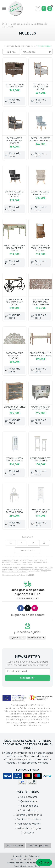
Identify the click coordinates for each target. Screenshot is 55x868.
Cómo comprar (29, 797)
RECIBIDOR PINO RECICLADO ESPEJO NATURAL (41, 248)
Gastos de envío (29, 810)
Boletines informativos (29, 819)
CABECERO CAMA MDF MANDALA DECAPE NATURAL (40, 302)
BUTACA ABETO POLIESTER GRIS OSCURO (14, 140)
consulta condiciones (28, 598)
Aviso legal (34, 856)
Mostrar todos (44, 46)
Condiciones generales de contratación (26, 863)
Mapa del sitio (20, 856)
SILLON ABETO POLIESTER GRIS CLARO (41, 87)
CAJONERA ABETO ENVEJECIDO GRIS (40, 408)
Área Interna (34, 866)
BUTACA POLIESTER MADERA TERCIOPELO (41, 139)
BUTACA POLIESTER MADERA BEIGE (40, 193)
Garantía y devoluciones (29, 815)
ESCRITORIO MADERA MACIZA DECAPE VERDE (14, 248)
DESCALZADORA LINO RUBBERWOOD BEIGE (40, 354)
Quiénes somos (29, 801)
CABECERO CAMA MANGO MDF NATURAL (15, 356)
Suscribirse (27, 678)
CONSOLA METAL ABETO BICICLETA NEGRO (15, 302)
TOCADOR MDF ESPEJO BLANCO (15, 511)
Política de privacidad (21, 859)
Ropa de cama (15, 846)
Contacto (29, 833)
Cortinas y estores (39, 846)
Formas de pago (29, 806)
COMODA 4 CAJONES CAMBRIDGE (14, 408)
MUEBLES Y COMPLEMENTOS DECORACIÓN (26, 571)
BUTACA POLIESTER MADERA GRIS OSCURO (15, 194)
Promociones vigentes (29, 824)
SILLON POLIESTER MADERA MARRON (15, 85)
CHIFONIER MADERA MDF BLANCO (41, 511)
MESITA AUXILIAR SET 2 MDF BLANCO (40, 459)
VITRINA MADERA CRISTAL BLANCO (14, 459)
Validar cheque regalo (29, 828)
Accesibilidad (20, 866)
